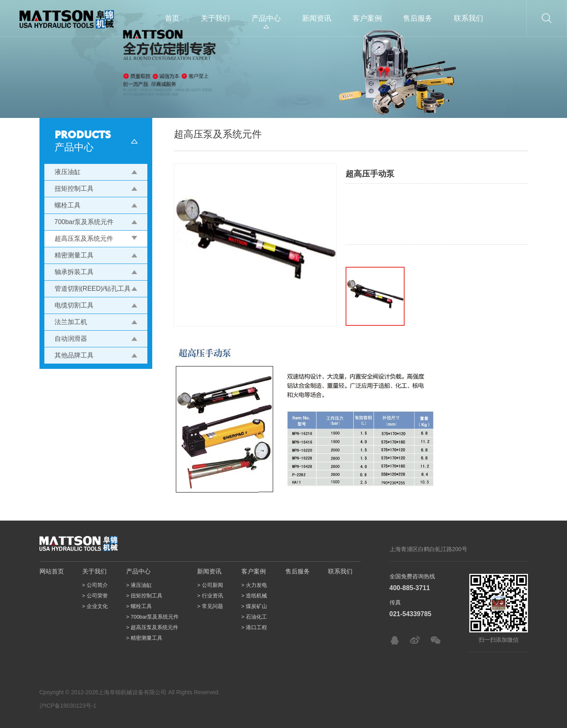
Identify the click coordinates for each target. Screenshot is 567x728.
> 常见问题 (210, 606)
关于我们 (215, 18)
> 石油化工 (254, 617)
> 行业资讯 (210, 596)
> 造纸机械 (254, 596)
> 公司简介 (95, 585)
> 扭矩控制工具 (144, 596)
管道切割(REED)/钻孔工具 (93, 289)
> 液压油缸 (139, 585)
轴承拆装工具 (74, 272)
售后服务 (418, 18)
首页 (172, 18)
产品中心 (266, 18)
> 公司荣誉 (95, 596)
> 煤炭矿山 (254, 606)
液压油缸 (68, 172)
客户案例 (367, 18)
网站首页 (52, 571)
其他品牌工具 (74, 355)
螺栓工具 (68, 205)
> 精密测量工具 (144, 638)
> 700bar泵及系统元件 (153, 617)
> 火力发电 (254, 585)
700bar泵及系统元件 (84, 222)
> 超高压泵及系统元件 (152, 627)
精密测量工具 (74, 255)
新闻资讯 (317, 18)
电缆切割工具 (74, 305)
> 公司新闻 (210, 585)
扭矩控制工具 (74, 189)
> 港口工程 (254, 627)
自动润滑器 (71, 339)
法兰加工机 (71, 322)
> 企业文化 (95, 606)
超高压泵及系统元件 (84, 239)
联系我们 (468, 18)
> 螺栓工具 (139, 606)
